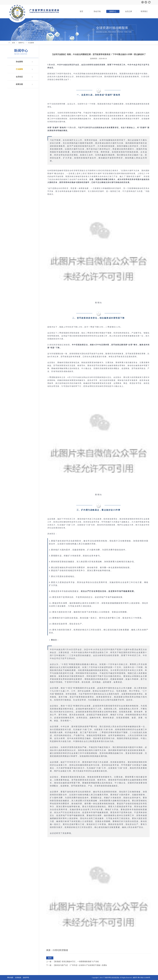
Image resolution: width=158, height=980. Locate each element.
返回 (50, 958)
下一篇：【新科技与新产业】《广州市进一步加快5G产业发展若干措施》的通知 (77, 965)
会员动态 (19, 77)
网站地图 (10, 978)
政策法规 (19, 84)
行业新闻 (19, 69)
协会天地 (97, 11)
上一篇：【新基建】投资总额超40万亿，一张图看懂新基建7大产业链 (72, 962)
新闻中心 (113, 11)
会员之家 (129, 11)
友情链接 (18, 978)
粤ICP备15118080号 (144, 978)
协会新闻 (19, 62)
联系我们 (144, 11)
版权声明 (26, 978)
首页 (81, 11)
